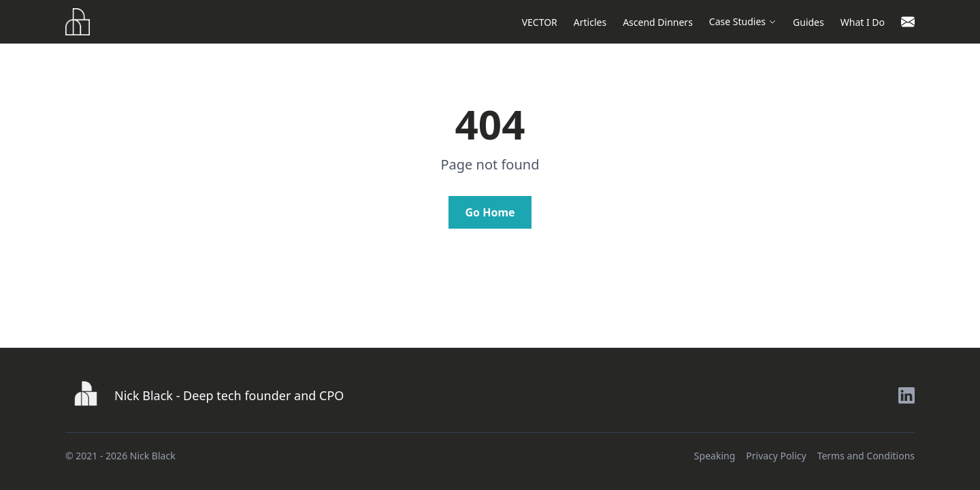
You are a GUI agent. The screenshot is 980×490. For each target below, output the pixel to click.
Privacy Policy (776, 456)
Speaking (715, 456)
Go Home (490, 212)
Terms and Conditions (866, 456)
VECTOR (540, 22)
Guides (808, 22)
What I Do (863, 22)
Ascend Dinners (658, 22)
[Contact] (908, 22)
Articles (590, 22)
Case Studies (743, 21)
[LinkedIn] (906, 395)
